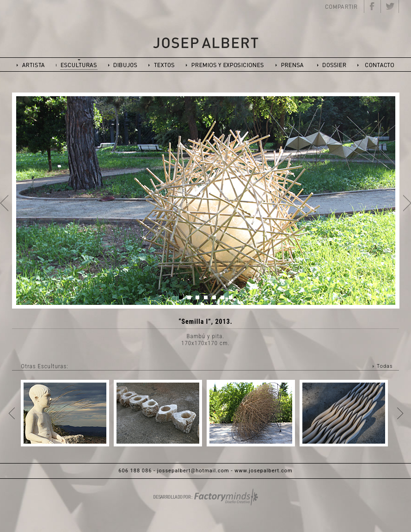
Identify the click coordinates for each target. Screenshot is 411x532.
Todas (385, 366)
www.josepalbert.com (263, 471)
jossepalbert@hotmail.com (193, 471)
